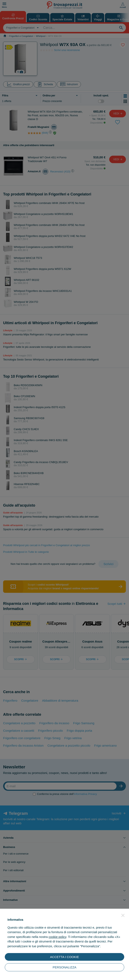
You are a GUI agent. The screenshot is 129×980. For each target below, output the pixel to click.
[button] (123, 915)
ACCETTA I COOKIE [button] (65, 957)
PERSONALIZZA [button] (64, 967)
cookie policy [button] (58, 937)
